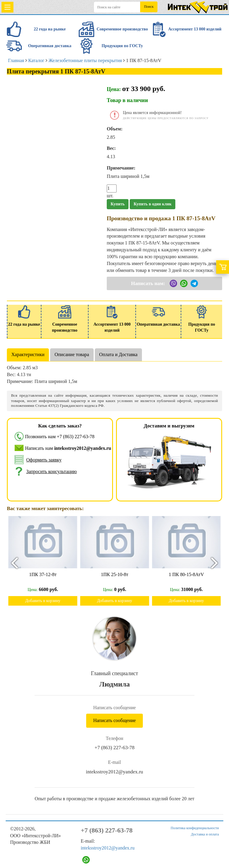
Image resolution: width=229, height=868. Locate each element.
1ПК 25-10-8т (117, 574)
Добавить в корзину (46, 601)
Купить (118, 204)
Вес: (111, 148)
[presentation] (12, 563)
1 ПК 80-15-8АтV (189, 574)
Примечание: (121, 168)
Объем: (115, 129)
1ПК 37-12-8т (46, 574)
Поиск (149, 7)
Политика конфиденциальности (195, 828)
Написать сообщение (115, 720)
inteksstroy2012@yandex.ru (114, 772)
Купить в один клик (153, 204)
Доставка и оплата (205, 834)
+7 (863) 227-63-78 (76, 437)
